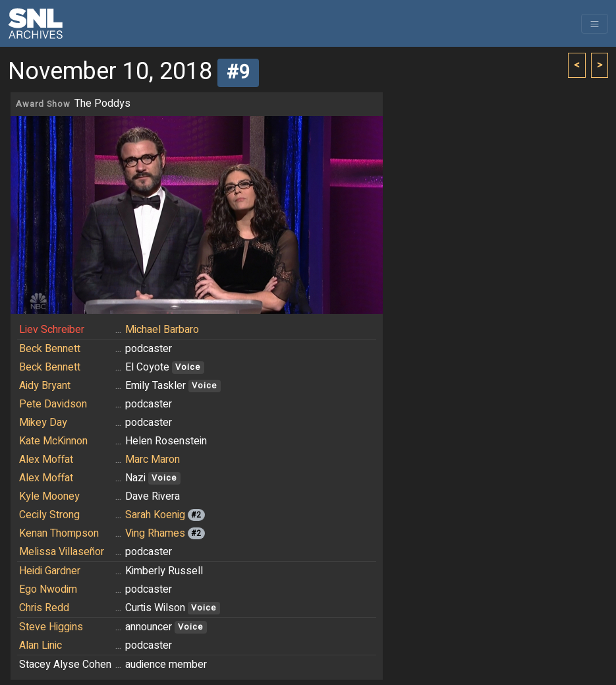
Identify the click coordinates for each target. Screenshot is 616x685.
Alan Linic (41, 645)
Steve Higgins (51, 627)
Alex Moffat (46, 460)
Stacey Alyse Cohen (65, 665)
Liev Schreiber (52, 330)
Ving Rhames (155, 533)
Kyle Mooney (49, 496)
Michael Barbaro (162, 330)
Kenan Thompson (59, 533)
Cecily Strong (49, 515)
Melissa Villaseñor (62, 552)
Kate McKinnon (53, 441)
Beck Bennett (50, 349)
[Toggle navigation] (595, 24)
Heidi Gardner (50, 571)
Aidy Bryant (45, 386)
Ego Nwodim (48, 589)
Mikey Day (43, 423)
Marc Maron (153, 460)
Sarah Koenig (155, 515)
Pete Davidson (53, 404)
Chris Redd (44, 608)
